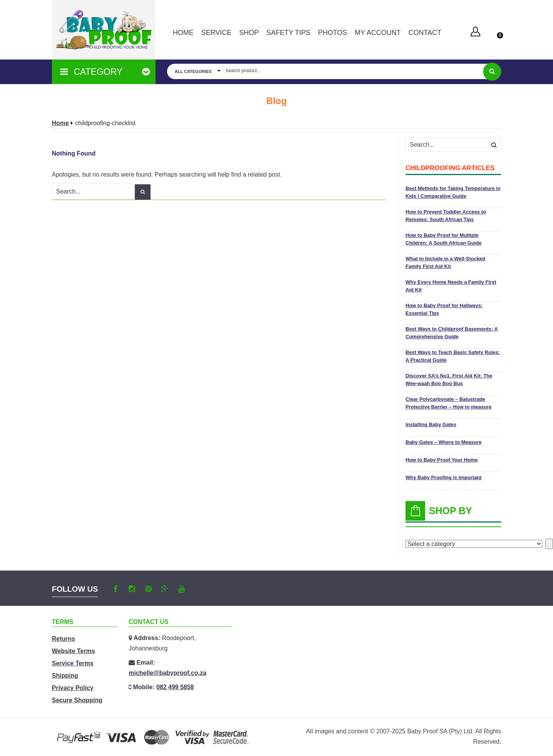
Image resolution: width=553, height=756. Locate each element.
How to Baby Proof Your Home (442, 460)
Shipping (65, 676)
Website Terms (73, 651)
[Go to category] (549, 544)
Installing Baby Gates (431, 424)
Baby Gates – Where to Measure (444, 442)
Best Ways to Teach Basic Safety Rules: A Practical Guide (453, 356)
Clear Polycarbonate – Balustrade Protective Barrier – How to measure (449, 403)
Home (183, 33)
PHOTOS (333, 33)
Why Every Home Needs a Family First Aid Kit (451, 286)
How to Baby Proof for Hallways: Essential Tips (444, 309)
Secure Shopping (77, 700)
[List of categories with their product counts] (474, 544)
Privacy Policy (73, 688)
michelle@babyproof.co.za (167, 673)
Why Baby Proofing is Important (444, 477)
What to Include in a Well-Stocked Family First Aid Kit (445, 262)
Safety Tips (288, 33)
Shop (249, 33)
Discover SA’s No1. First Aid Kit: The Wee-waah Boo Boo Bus (449, 380)
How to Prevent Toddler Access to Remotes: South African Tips (446, 216)
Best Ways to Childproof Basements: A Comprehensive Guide (452, 333)
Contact (425, 33)
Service (216, 33)
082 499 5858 (175, 687)
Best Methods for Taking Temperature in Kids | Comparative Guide (453, 192)
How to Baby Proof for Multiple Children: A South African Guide (444, 239)
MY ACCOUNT (378, 33)
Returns (63, 639)
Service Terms (73, 663)
